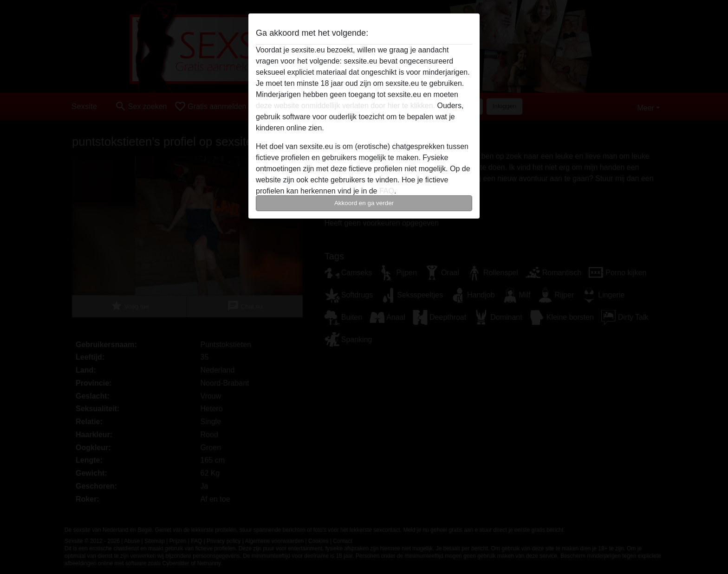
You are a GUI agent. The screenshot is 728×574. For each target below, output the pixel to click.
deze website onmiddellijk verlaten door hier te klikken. (345, 106)
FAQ (387, 191)
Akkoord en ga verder (364, 203)
